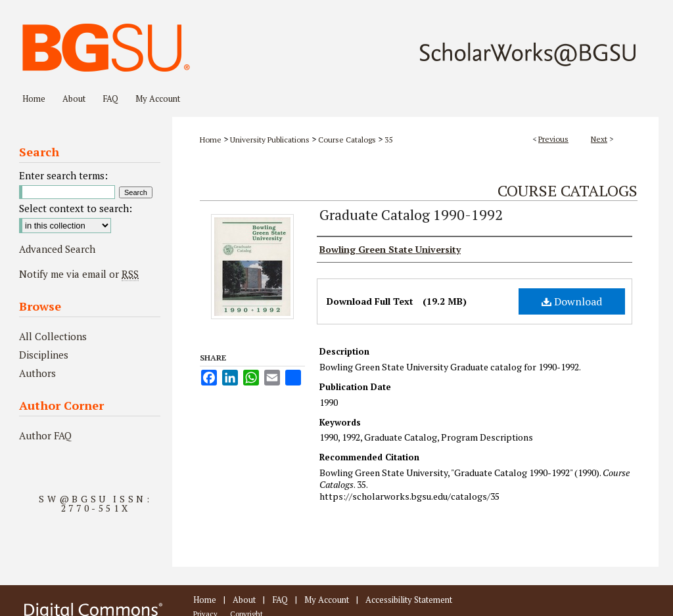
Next (599, 139)
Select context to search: (76, 208)
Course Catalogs (347, 140)
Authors (37, 373)
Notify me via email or (79, 274)
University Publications (270, 140)
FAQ (280, 600)
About (244, 600)
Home (211, 140)
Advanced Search (57, 249)
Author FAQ (45, 435)
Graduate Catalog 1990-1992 (411, 214)
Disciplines (44, 355)
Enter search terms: (63, 175)
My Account (327, 600)
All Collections (53, 336)
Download (572, 301)
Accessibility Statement (409, 600)
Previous (553, 139)
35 (388, 140)
